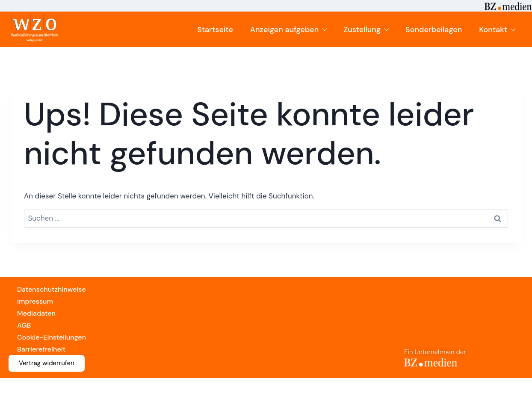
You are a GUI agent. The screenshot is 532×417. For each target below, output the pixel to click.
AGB (24, 325)
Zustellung (366, 30)
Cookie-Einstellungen (52, 337)
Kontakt (497, 30)
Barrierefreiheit (41, 349)
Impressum (35, 301)
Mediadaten (36, 313)
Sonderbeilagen (434, 30)
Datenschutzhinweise (52, 289)
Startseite (215, 30)
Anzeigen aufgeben (288, 30)
